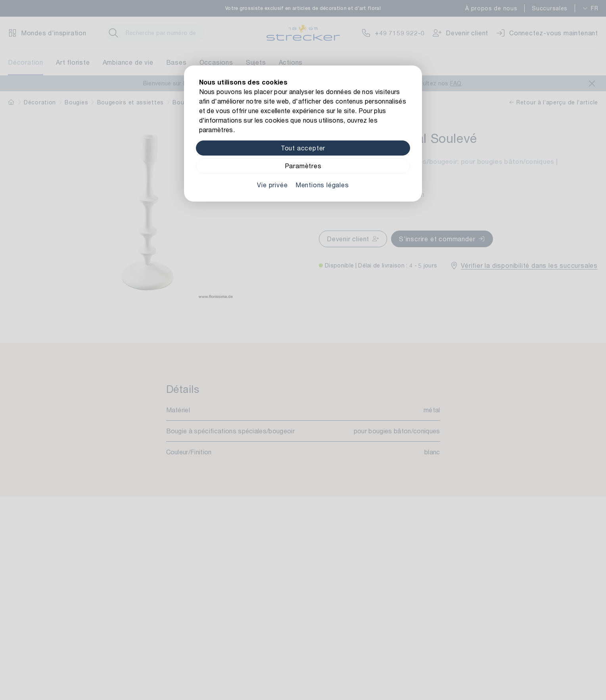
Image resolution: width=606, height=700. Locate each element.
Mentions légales (322, 185)
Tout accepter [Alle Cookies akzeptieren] (303, 148)
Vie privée (272, 185)
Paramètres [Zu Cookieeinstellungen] (303, 166)
